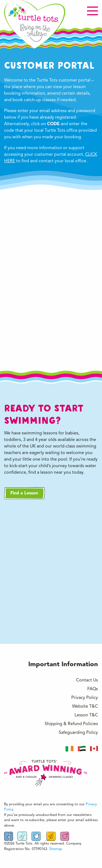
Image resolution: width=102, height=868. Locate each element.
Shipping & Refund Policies (71, 724)
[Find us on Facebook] (9, 836)
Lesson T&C (86, 715)
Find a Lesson (24, 493)
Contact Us (87, 680)
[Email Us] (51, 836)
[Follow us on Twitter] (36, 836)
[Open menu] (92, 11)
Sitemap (56, 849)
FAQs (93, 689)
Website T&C (85, 707)
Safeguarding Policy (78, 733)
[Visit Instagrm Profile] (64, 836)
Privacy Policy (85, 698)
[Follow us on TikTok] (22, 836)
